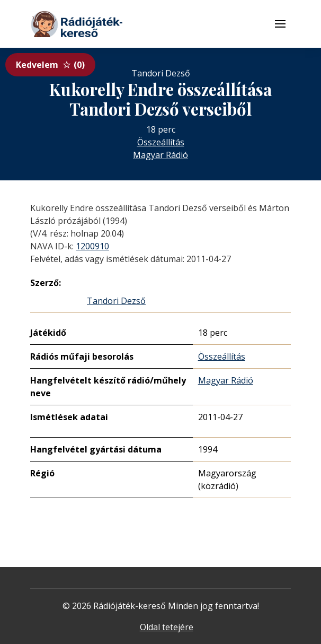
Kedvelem (50, 65)
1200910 (92, 246)
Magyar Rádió (160, 155)
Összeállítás (161, 142)
